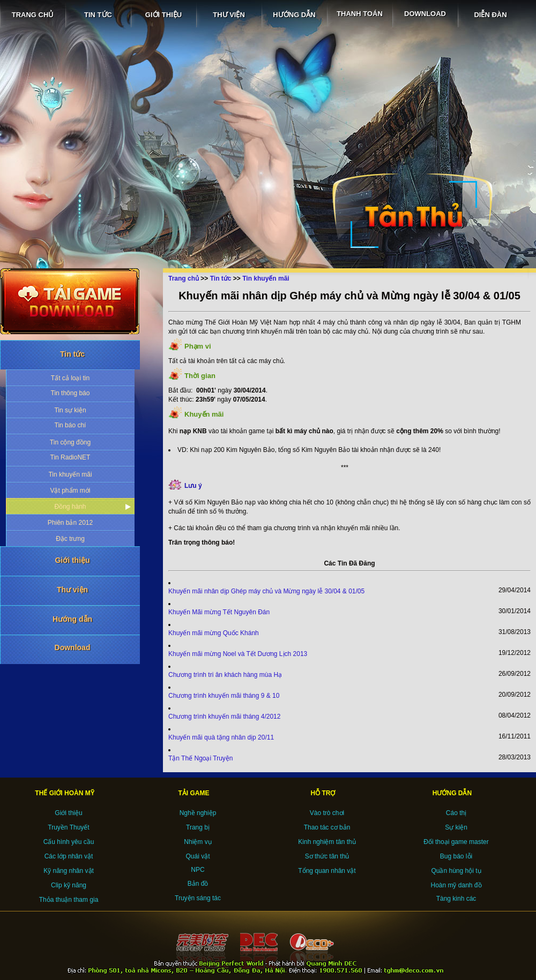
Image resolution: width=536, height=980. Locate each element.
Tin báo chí (70, 425)
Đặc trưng (70, 539)
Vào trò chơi (327, 813)
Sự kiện (456, 827)
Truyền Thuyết (68, 827)
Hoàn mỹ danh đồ (456, 885)
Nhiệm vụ (198, 842)
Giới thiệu (72, 560)
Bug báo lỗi (456, 856)
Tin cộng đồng (70, 442)
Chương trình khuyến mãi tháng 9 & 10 (224, 696)
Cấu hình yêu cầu (69, 842)
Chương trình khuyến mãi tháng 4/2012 (224, 717)
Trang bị (198, 827)
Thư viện (72, 590)
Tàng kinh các (456, 899)
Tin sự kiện (70, 410)
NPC (198, 870)
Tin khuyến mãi (70, 474)
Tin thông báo (70, 393)
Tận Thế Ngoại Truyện (200, 758)
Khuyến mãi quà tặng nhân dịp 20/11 (221, 737)
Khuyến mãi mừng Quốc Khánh (214, 633)
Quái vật (198, 856)
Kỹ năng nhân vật (69, 871)
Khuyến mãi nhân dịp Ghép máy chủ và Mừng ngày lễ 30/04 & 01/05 (266, 591)
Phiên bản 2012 (70, 523)
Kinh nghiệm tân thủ (327, 842)
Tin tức (72, 354)
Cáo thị (456, 813)
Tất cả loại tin (70, 378)
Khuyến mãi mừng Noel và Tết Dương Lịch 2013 (238, 654)
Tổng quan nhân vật (327, 871)
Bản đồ (198, 884)
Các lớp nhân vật (69, 856)
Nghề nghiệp (198, 813)
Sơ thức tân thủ (327, 856)
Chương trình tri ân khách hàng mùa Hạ (225, 675)
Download (73, 647)
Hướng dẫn (72, 619)
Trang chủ (184, 278)
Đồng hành (70, 507)
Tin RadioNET (70, 457)
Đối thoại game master (456, 842)
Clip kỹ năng (69, 885)
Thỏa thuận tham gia (69, 900)
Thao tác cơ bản (327, 827)
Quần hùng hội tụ (456, 871)
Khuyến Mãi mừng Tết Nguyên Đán (219, 612)
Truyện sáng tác (198, 898)
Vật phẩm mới (70, 491)
